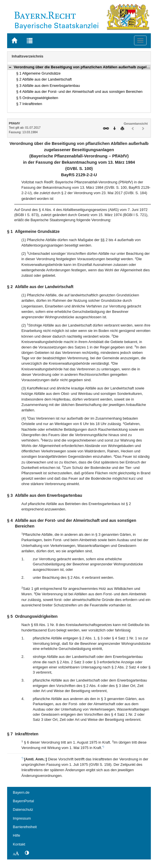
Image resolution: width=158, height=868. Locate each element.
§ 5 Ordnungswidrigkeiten (37, 98)
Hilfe (17, 835)
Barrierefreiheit (25, 827)
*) (103, 747)
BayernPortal (23, 801)
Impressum (22, 818)
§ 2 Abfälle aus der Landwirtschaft (44, 79)
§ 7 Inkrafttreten (29, 104)
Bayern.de (21, 792)
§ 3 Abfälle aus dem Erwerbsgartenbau (48, 86)
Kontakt (19, 844)
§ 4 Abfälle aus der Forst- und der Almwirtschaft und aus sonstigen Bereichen (79, 92)
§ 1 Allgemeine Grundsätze (39, 73)
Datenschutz (23, 809)
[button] (10, 67)
